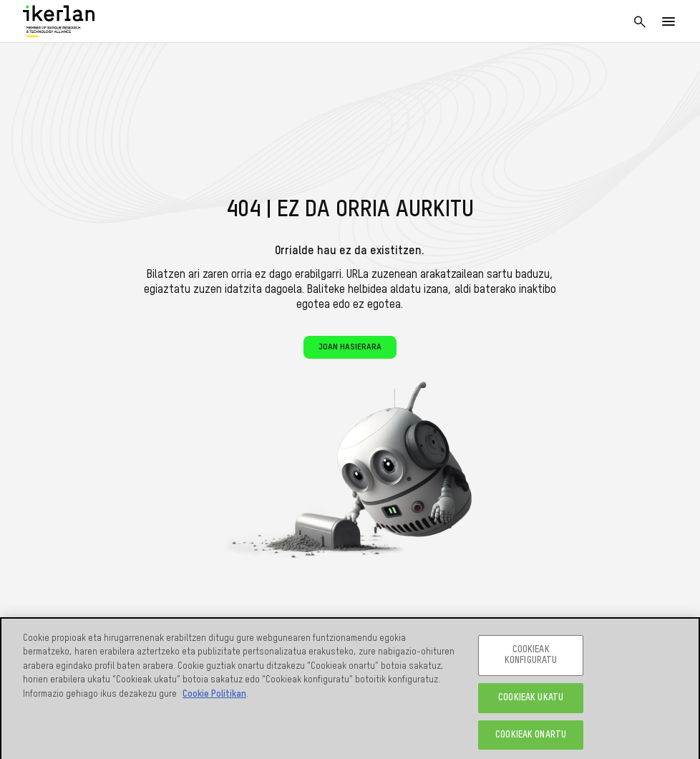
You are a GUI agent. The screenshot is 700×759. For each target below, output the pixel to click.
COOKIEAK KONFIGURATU (531, 658)
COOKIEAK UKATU (531, 701)
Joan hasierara (350, 347)
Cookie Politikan (214, 697)
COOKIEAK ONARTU (531, 738)
